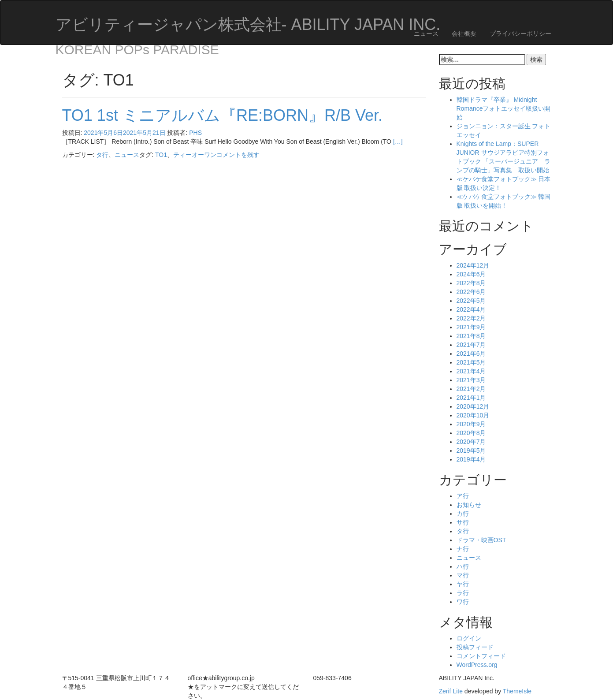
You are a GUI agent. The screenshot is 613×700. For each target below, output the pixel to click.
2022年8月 (471, 283)
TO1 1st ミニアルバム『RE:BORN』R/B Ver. (222, 115)
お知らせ (469, 505)
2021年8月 (471, 336)
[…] (398, 141)
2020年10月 (473, 415)
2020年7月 (471, 442)
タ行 (102, 155)
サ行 (463, 522)
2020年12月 (473, 406)
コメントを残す (238, 155)
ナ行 (463, 549)
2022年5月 (471, 301)
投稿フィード (475, 647)
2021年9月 (471, 327)
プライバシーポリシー (520, 34)
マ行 (463, 575)
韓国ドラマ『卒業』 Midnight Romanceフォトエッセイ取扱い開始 (504, 108)
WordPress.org (477, 665)
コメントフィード (481, 656)
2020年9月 (471, 424)
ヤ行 (463, 584)
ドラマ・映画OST (481, 540)
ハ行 (463, 566)
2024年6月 (471, 274)
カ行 (463, 514)
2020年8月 (471, 433)
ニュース (426, 34)
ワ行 (463, 602)
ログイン (469, 638)
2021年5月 (471, 362)
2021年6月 (471, 354)
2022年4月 (471, 309)
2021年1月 (471, 398)
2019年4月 (471, 459)
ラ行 (463, 593)
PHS (195, 133)
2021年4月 (471, 371)
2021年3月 (471, 380)
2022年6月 (471, 292)
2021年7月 (471, 345)
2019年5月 (471, 451)
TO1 (161, 155)
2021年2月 (471, 389)
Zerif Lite (452, 691)
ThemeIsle (517, 691)
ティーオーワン (195, 155)
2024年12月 (473, 265)
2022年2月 (471, 318)
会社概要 (464, 34)
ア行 (463, 496)
